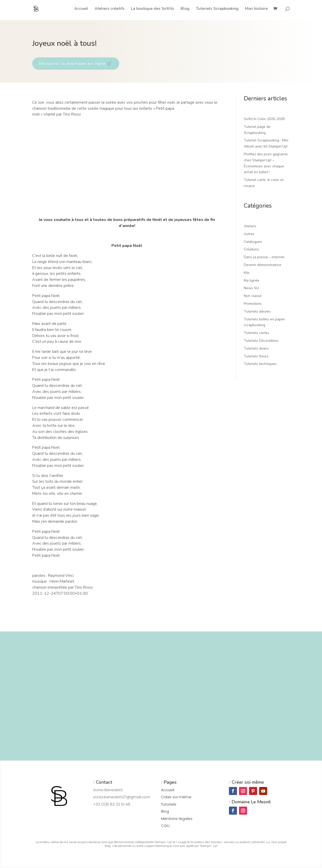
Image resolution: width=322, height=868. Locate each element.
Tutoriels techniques (260, 365)
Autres (249, 234)
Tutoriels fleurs (256, 357)
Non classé (253, 297)
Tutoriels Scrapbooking (217, 9)
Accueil (81, 9)
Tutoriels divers (256, 349)
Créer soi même (176, 798)
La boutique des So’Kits (153, 9)
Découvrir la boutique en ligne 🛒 (79, 64)
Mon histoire (256, 9)
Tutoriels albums (257, 312)
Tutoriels (169, 805)
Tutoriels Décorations (261, 341)
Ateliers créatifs (110, 9)
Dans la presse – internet (264, 258)
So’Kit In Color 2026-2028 (264, 120)
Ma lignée (252, 281)
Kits (247, 273)
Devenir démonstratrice (263, 266)
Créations (251, 250)
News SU (251, 289)
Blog (185, 9)
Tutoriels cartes (256, 334)
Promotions (253, 304)
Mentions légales (177, 819)
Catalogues (253, 242)
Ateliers (250, 227)
